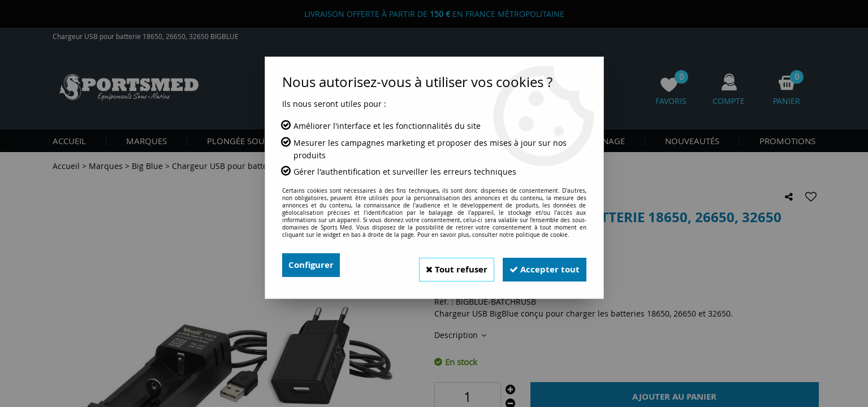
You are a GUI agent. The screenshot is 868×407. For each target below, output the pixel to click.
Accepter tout (541, 265)
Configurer (312, 265)
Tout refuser (446, 265)
